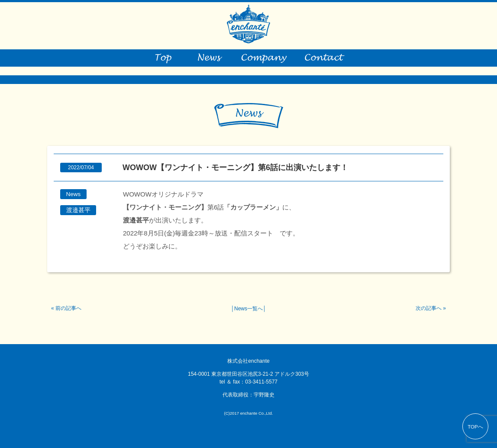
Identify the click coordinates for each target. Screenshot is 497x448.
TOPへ (475, 427)
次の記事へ (429, 308)
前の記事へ (68, 308)
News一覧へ (248, 309)
